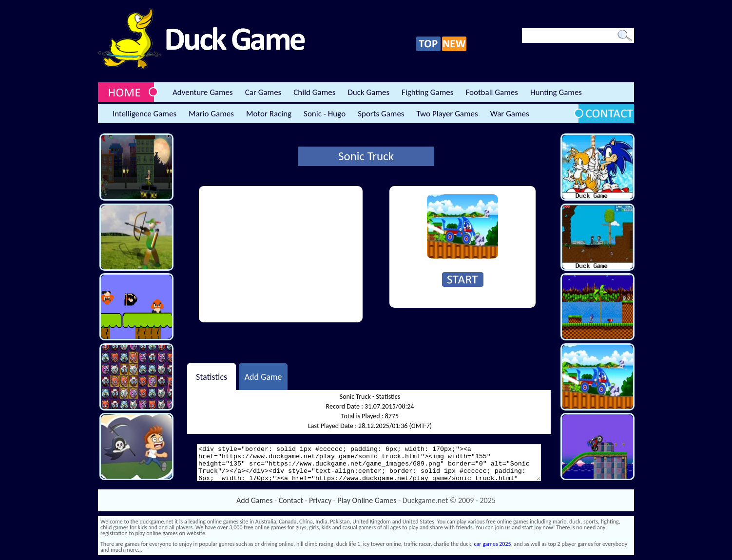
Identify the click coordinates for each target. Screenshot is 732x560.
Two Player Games (447, 114)
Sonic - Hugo (325, 114)
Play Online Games (367, 500)
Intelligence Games (144, 114)
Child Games (314, 92)
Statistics (212, 376)
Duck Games (368, 92)
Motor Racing (269, 114)
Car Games (263, 92)
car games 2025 (493, 544)
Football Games (491, 92)
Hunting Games (556, 92)
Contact (291, 500)
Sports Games (381, 114)
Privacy (320, 500)
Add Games (254, 500)
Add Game (263, 376)
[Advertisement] (281, 254)
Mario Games (211, 114)
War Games (510, 114)
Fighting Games (427, 92)
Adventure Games (203, 92)
